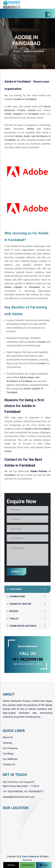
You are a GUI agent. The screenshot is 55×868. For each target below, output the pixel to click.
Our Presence (10, 748)
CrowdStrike (17, 597)
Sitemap (7, 743)
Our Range (16, 589)
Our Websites (10, 759)
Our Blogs (8, 754)
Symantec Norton (20, 604)
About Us (8, 737)
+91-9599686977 (34, 791)
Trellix (14, 619)
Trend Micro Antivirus (23, 626)
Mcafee (14, 611)
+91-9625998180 (13, 791)
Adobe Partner (39, 471)
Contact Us (9, 764)
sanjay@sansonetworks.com (19, 797)
